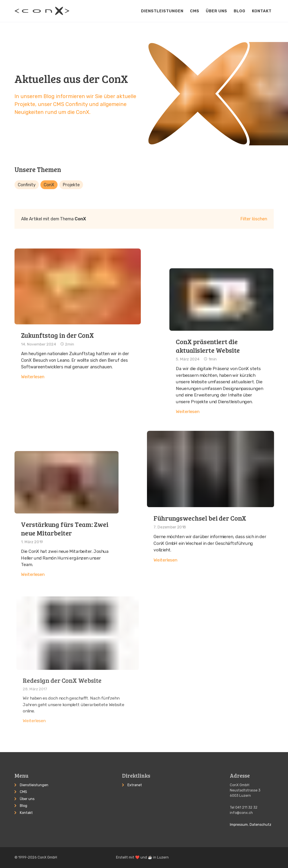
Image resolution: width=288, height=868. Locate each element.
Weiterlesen (47, 357)
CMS (195, 11)
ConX (49, 185)
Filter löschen (254, 219)
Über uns (216, 11)
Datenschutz (260, 825)
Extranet (135, 785)
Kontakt (262, 11)
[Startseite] (42, 11)
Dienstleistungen (162, 11)
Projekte (71, 185)
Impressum (239, 825)
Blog (240, 11)
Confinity (27, 185)
